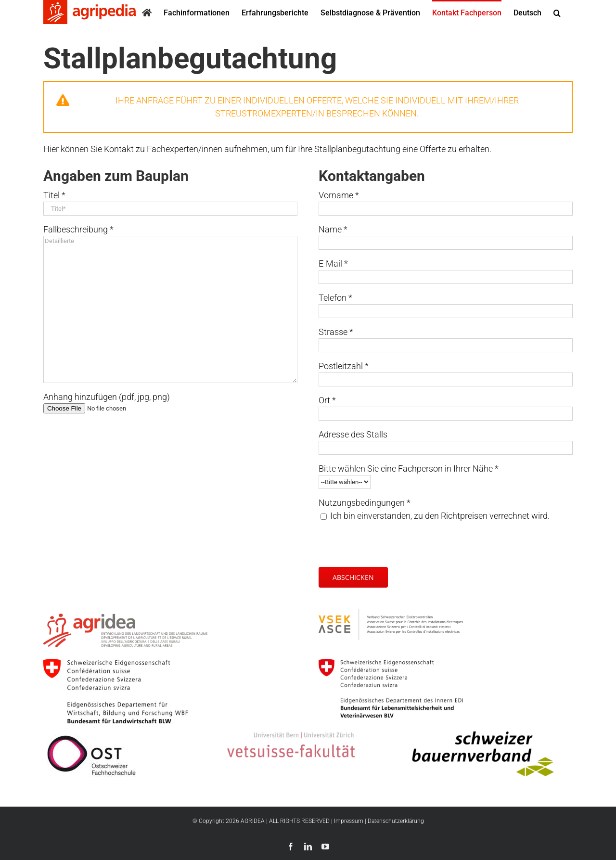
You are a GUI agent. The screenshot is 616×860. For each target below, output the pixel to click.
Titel (54, 195)
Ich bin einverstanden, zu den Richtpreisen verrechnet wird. (440, 516)
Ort (327, 400)
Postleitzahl (344, 366)
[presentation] (392, 541)
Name (333, 229)
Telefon (335, 298)
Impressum (349, 821)
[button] (557, 12)
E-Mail (333, 263)
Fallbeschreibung (78, 229)
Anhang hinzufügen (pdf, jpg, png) (107, 397)
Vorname (339, 195)
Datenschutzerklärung (396, 821)
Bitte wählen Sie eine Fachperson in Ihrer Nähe (409, 469)
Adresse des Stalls (353, 434)
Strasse (336, 332)
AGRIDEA (253, 821)
